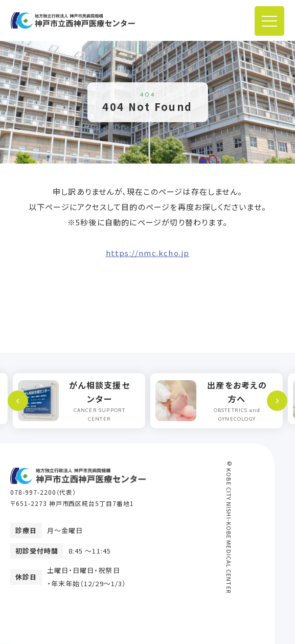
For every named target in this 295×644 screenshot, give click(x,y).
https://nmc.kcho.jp (148, 253)
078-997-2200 (33, 492)
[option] (79, 401)
